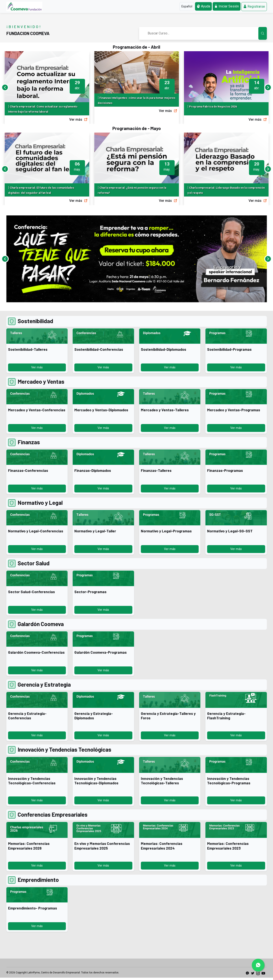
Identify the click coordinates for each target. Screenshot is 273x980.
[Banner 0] (137, 307)
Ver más (78, 119)
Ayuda (203, 6)
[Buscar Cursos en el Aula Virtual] (263, 33)
